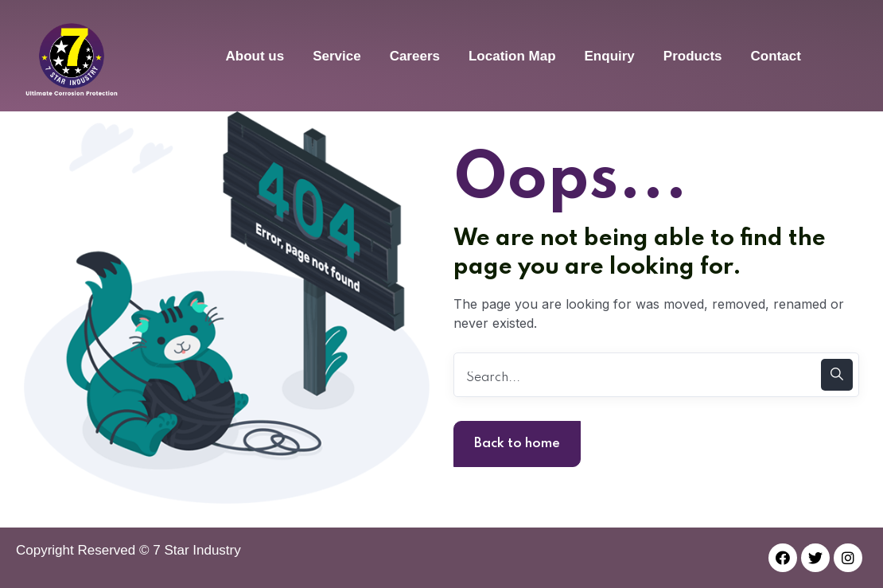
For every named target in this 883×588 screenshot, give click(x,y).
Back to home (517, 444)
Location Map (512, 56)
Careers (415, 56)
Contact (776, 56)
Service (337, 56)
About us (255, 56)
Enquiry (610, 56)
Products (693, 56)
